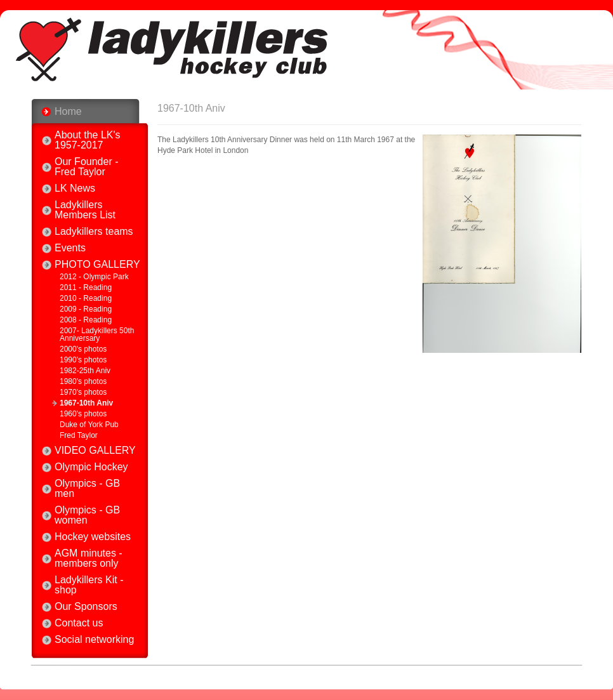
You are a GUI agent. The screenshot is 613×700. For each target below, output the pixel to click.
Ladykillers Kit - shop (89, 585)
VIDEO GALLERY (95, 451)
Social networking (94, 640)
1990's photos (83, 360)
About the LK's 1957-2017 (88, 140)
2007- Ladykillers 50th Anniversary (97, 334)
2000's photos (83, 349)
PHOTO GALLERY (97, 265)
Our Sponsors (86, 607)
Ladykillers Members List (85, 210)
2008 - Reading (86, 320)
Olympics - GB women (87, 515)
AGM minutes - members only (89, 558)
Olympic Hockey (91, 467)
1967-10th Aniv (86, 403)
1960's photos (83, 414)
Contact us (79, 623)
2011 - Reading (86, 287)
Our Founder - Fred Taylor (86, 167)
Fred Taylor (79, 435)
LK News (75, 188)
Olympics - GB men (87, 489)
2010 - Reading (86, 298)
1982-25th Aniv (85, 371)
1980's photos (83, 381)
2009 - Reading (86, 309)
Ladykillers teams (94, 232)
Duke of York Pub (89, 425)
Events (70, 248)
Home (68, 111)
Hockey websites (93, 537)
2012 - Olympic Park (94, 277)
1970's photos (83, 392)
